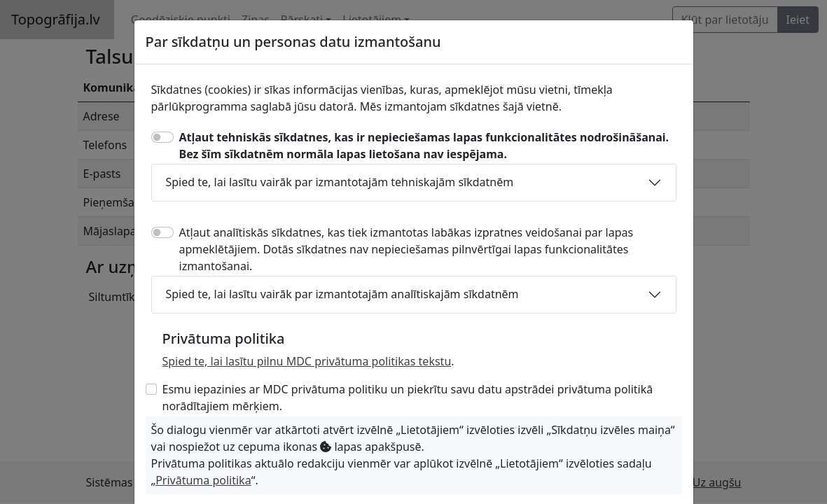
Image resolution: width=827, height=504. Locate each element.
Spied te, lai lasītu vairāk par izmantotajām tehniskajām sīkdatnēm (340, 182)
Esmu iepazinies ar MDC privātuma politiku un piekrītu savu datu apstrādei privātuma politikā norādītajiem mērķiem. (408, 398)
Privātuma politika (203, 480)
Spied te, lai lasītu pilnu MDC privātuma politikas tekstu (307, 361)
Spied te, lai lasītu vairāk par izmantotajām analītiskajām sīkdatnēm (342, 294)
